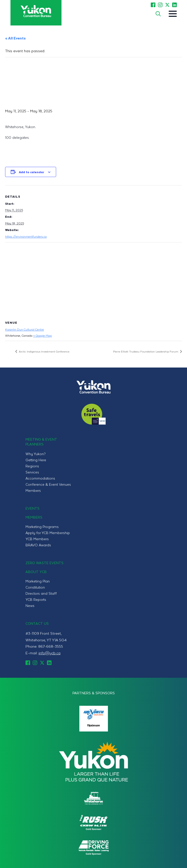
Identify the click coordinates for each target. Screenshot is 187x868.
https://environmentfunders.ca (26, 236)
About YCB (36, 572)
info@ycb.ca (49, 653)
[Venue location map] (94, 279)
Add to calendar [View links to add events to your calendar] (32, 172)
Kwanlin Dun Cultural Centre (24, 329)
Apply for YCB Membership (48, 533)
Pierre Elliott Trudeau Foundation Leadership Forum (146, 351)
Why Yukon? (36, 454)
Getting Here (36, 460)
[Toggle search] (158, 14)
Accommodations (40, 478)
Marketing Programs (42, 527)
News (30, 606)
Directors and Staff (41, 593)
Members (33, 490)
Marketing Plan (38, 581)
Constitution (35, 587)
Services (32, 472)
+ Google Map (42, 335)
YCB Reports (36, 599)
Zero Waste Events (45, 563)
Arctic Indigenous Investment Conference (44, 351)
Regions (32, 466)
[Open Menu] (173, 14)
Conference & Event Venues (48, 484)
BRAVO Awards (38, 545)
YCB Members (37, 539)
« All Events (15, 38)
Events (33, 508)
